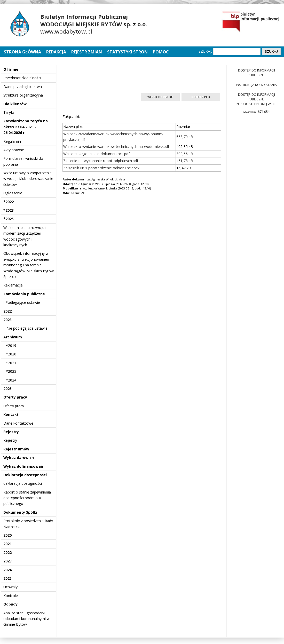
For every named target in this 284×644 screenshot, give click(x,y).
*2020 (11, 354)
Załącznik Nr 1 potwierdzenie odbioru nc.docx (101, 168)
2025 (7, 389)
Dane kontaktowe (18, 423)
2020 (7, 535)
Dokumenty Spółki (20, 512)
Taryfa (9, 112)
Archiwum (13, 337)
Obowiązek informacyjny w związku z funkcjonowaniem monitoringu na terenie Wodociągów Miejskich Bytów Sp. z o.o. (29, 265)
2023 (7, 320)
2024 (7, 570)
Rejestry (11, 432)
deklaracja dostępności (23, 483)
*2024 (11, 380)
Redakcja (56, 52)
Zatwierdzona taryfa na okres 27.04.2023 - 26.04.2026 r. (26, 127)
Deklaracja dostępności (25, 475)
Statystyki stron (127, 52)
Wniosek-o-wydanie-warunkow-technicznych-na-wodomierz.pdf (116, 146)
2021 (7, 544)
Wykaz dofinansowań (23, 466)
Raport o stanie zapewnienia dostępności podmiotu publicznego (27, 498)
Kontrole (11, 596)
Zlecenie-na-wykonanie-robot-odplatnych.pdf (101, 161)
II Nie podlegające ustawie (25, 328)
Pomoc (161, 52)
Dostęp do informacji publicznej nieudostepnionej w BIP (257, 99)
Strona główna (23, 52)
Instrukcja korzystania (256, 85)
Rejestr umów (16, 449)
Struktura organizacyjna (23, 95)
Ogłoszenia (13, 193)
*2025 (9, 219)
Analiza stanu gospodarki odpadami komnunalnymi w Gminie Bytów (26, 619)
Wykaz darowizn (19, 458)
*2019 (11, 345)
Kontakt (11, 414)
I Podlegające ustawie (22, 302)
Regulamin (12, 141)
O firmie (11, 69)
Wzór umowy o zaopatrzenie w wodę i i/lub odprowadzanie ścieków (28, 179)
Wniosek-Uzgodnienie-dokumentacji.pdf (96, 154)
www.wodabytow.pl (66, 31)
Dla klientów (15, 104)
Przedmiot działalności (22, 78)
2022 (7, 311)
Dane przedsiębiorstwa (23, 87)
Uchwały (10, 587)
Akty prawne (14, 150)
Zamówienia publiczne (24, 294)
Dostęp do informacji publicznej (257, 73)
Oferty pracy (15, 397)
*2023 (9, 210)
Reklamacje (13, 285)
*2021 (11, 363)
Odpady (10, 604)
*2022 (9, 202)
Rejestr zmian (87, 52)
